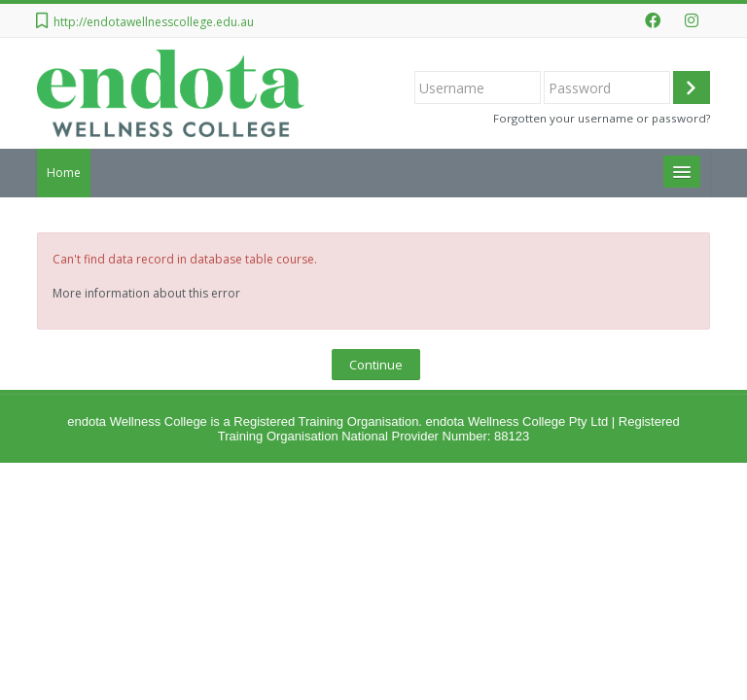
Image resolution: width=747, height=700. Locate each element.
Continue (376, 365)
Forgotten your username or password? (602, 118)
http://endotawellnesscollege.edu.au (154, 22)
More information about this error (146, 293)
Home (64, 173)
